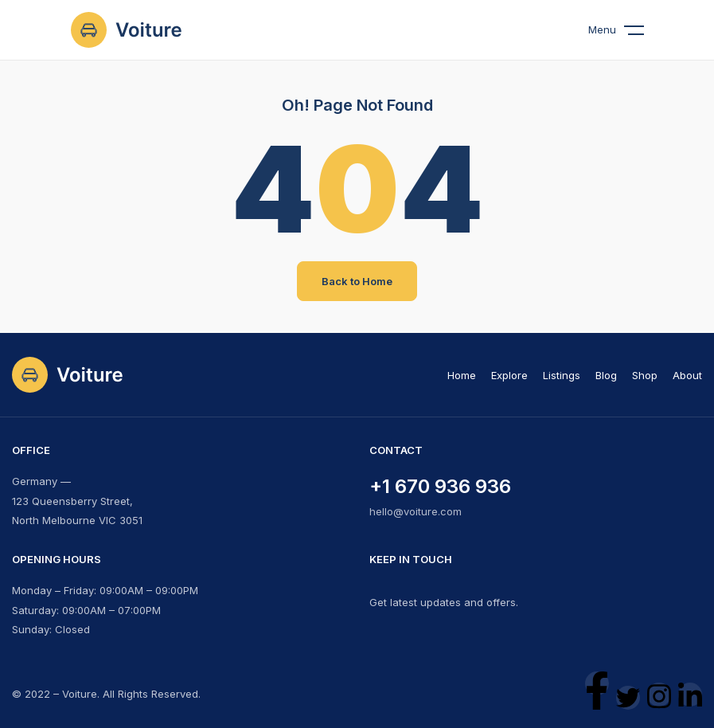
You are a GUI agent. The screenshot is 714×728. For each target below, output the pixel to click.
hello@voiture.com (416, 511)
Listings (562, 375)
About (687, 375)
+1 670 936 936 (440, 486)
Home (462, 375)
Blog (606, 375)
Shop (645, 375)
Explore (509, 375)
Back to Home (357, 281)
